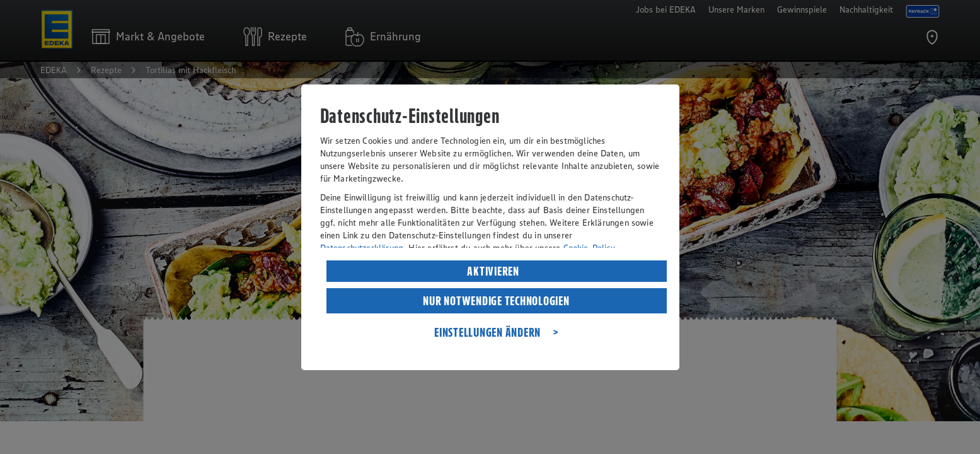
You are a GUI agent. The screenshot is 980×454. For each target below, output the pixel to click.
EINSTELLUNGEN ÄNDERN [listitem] (487, 332)
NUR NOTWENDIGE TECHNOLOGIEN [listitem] (496, 301)
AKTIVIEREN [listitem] (493, 271)
